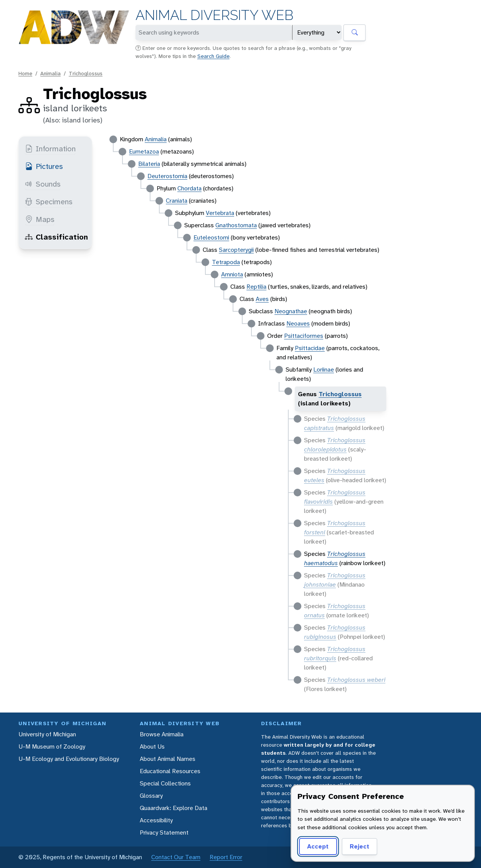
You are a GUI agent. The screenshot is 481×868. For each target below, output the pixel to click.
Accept (318, 846)
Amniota (232, 274)
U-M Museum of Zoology (52, 746)
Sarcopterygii (236, 250)
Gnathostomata (236, 225)
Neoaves (298, 323)
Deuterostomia (167, 176)
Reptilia (256, 287)
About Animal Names (168, 759)
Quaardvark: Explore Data (174, 808)
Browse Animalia (162, 734)
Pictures (44, 166)
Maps (40, 219)
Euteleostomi (211, 237)
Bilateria (149, 164)
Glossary (151, 796)
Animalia (50, 73)
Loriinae (324, 370)
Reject (360, 846)
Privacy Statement (164, 832)
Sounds (43, 184)
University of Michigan (47, 734)
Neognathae (291, 311)
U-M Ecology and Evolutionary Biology (69, 759)
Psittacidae (310, 348)
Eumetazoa (144, 151)
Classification (56, 237)
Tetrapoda (226, 262)
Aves (262, 299)
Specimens (49, 202)
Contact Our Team (176, 857)
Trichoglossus (86, 73)
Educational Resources (170, 771)
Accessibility (156, 820)
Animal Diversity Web (214, 15)
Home (25, 73)
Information (50, 149)
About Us (152, 746)
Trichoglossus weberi (356, 680)
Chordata (189, 188)
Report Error (226, 857)
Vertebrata (220, 213)
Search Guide (213, 56)
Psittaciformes (304, 336)
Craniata (177, 201)
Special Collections (165, 783)
